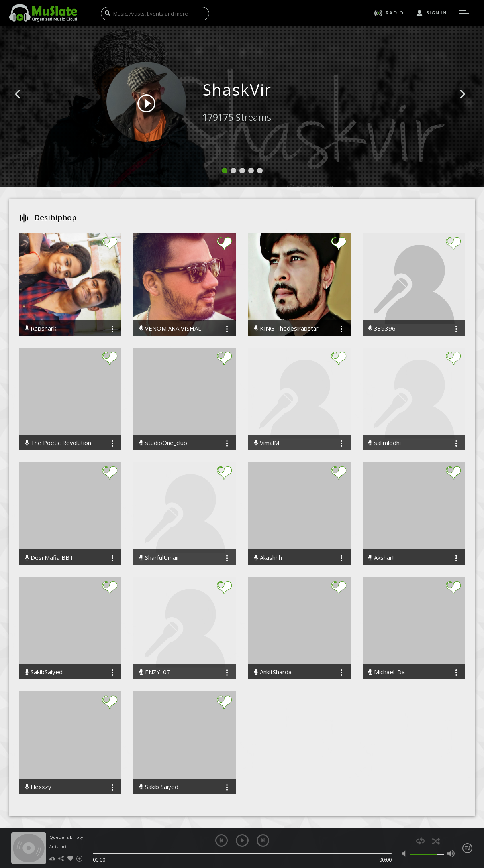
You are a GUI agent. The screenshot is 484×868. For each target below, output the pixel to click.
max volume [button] (451, 854)
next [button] (263, 840)
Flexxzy (38, 787)
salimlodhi (385, 443)
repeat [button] (420, 841)
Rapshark (41, 328)
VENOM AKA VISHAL (170, 328)
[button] (26, 106)
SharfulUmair (160, 558)
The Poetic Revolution (58, 443)
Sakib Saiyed (159, 787)
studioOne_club (163, 443)
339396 (382, 328)
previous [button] (221, 840)
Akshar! (381, 558)
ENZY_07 (155, 672)
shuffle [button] (436, 841)
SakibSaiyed (44, 672)
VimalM (267, 443)
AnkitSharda (273, 672)
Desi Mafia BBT (49, 558)
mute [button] (405, 854)
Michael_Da (387, 672)
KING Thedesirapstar (286, 328)
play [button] (242, 840)
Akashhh (268, 558)
